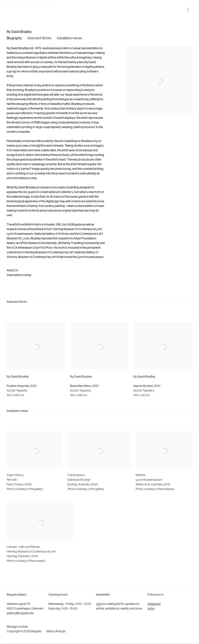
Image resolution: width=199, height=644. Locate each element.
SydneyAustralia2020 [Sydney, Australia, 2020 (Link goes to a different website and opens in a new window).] (83, 492)
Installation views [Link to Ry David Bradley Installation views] (69, 38)
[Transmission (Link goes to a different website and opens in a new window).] (76, 483)
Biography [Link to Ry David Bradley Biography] (14, 38)
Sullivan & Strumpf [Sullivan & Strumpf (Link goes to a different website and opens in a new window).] (79, 487)
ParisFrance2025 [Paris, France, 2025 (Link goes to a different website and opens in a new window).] (19, 492)
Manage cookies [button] (17, 627)
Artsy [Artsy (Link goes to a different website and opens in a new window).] (151, 609)
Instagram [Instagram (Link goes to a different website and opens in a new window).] (154, 604)
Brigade (13, 9)
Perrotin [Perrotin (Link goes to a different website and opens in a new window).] (12, 487)
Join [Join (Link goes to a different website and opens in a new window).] (99, 604)
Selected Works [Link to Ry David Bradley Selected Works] (39, 38)
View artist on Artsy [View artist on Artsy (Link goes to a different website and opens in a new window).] (19, 275)
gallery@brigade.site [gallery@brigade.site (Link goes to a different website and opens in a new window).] (20, 613)
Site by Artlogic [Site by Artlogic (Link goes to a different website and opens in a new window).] (56, 632)
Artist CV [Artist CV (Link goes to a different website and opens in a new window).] (12, 271)
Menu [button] (189, 9)
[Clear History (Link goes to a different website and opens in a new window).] (15, 483)
